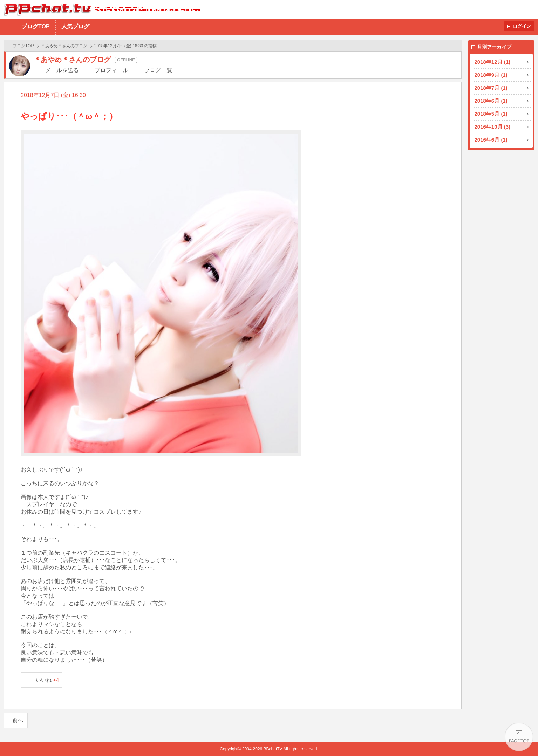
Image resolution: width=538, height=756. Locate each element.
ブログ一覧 (158, 70)
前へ (18, 720)
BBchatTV (100, 9)
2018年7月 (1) (491, 88)
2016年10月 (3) (493, 127)
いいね (47, 680)
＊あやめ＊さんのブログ (64, 46)
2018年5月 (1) (491, 114)
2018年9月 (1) (491, 75)
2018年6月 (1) (491, 101)
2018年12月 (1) (493, 62)
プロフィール (111, 70)
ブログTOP (36, 26)
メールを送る (62, 70)
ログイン (522, 26)
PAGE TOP (519, 737)
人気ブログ (75, 26)
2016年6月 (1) (491, 140)
